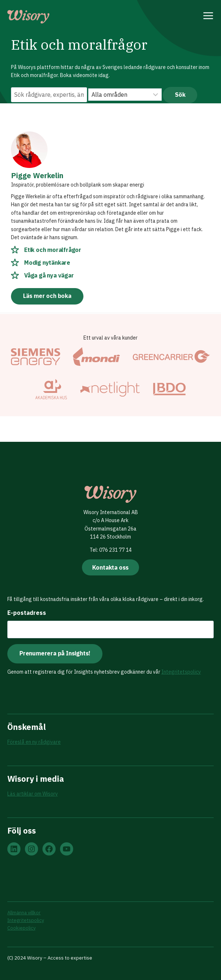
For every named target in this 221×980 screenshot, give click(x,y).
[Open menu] (208, 17)
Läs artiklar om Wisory (33, 794)
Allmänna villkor (24, 913)
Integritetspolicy (181, 672)
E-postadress (27, 613)
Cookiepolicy (21, 928)
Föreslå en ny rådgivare (34, 742)
